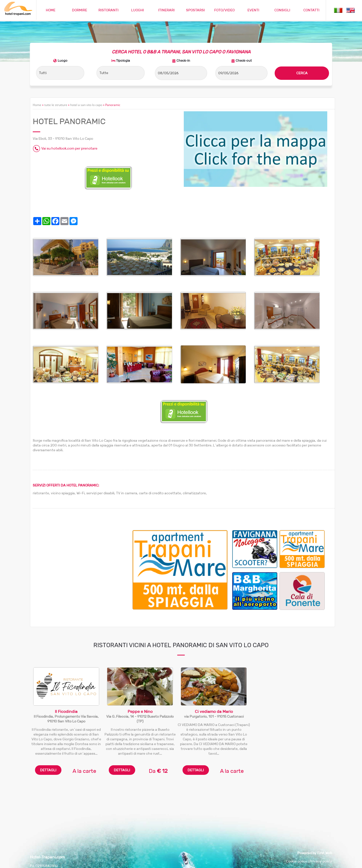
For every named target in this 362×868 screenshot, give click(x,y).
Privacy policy (321, 861)
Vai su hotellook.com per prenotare (69, 149)
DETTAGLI (48, 770)
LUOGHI (138, 10)
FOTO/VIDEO (224, 10)
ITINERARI (166, 10)
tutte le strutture (56, 105)
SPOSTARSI (195, 10)
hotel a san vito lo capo (86, 105)
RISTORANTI (108, 10)
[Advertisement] (83, 565)
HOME (51, 10)
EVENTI (253, 10)
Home (37, 105)
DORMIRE (80, 10)
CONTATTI (311, 10)
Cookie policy (297, 861)
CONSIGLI (282, 10)
